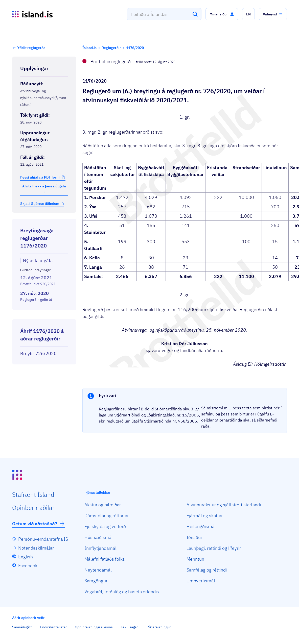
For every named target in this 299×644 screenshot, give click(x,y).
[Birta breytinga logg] (44, 315)
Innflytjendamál (100, 548)
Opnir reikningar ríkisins (94, 627)
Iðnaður (194, 537)
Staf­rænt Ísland (33, 494)
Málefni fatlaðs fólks (105, 559)
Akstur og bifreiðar (103, 505)
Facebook (28, 566)
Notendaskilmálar (36, 548)
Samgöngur (96, 581)
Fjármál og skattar (205, 516)
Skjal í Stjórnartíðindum (40, 204)
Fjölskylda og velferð (105, 526)
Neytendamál (98, 570)
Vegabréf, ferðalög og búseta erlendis (122, 592)
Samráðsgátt (22, 627)
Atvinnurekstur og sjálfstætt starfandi (224, 505)
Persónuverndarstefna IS (43, 539)
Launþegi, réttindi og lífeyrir (214, 548)
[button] (222, 14)
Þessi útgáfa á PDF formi (40, 177)
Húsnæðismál (99, 537)
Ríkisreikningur (159, 627)
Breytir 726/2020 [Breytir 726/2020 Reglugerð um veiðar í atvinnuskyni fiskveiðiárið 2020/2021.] (38, 353)
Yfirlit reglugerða (31, 48)
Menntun (195, 559)
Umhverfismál (201, 581)
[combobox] (164, 14)
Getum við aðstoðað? (39, 524)
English (26, 557)
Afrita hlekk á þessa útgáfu (44, 189)
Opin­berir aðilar (33, 508)
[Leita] (195, 14)
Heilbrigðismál (201, 526)
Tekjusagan (130, 627)
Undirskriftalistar (53, 627)
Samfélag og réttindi (207, 570)
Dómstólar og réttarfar (107, 516)
